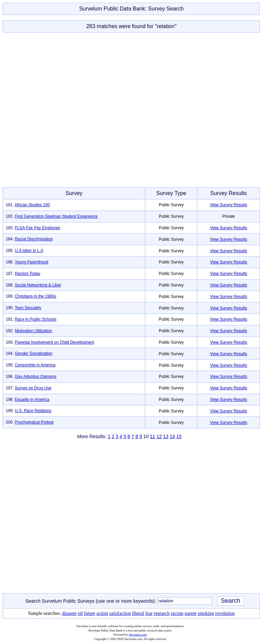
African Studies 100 (32, 205)
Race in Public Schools (36, 319)
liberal (138, 613)
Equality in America (32, 400)
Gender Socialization (34, 353)
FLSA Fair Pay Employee (38, 228)
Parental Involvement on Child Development (55, 342)
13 (166, 436)
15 (179, 436)
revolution (225, 613)
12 (159, 436)
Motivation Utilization (34, 331)
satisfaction (120, 613)
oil (80, 613)
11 (153, 436)
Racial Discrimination (34, 239)
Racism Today (28, 274)
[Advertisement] (129, 110)
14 (172, 436)
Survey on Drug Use (33, 388)
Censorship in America (35, 365)
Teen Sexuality (28, 308)
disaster (69, 613)
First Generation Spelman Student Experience (56, 216)
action (102, 613)
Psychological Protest (34, 422)
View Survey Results (229, 205)
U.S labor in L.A (29, 251)
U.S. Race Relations (33, 411)
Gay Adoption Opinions (36, 377)
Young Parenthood (31, 262)
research (162, 613)
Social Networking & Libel (38, 285)
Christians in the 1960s (36, 296)
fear (149, 613)
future (90, 613)
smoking (206, 613)
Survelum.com (138, 635)
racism (177, 613)
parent (190, 613)
